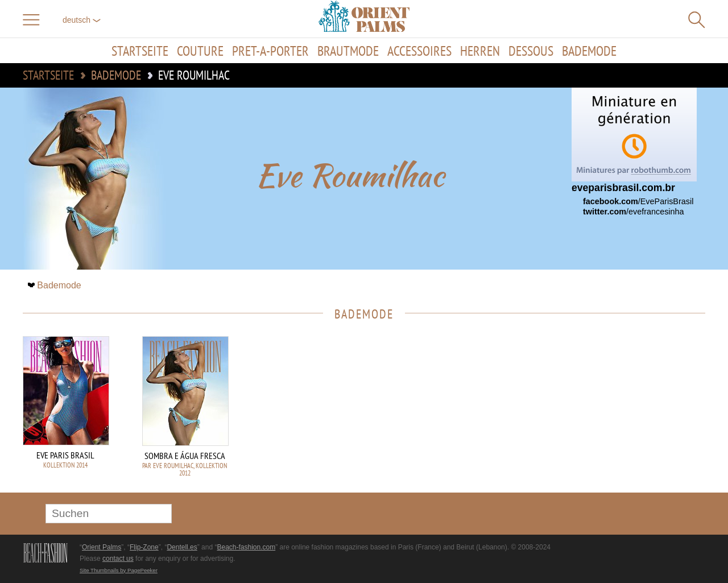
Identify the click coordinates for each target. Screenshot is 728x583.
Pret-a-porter (270, 51)
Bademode (589, 51)
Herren (480, 51)
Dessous (531, 51)
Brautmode (348, 51)
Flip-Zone (144, 547)
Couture (200, 51)
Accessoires (419, 51)
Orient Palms (102, 547)
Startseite (140, 51)
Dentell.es (182, 547)
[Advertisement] (626, 413)
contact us (118, 559)
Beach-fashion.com (246, 547)
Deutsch (82, 20)
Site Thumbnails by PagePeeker (119, 570)
